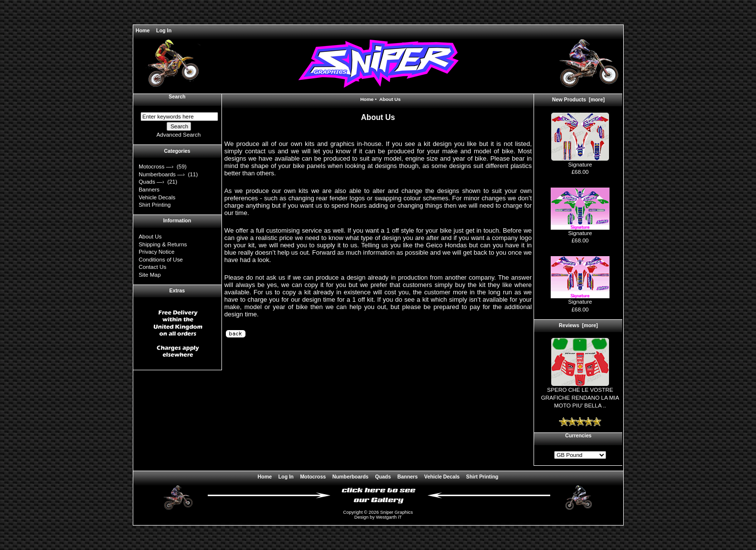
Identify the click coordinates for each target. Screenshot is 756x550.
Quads (383, 477)
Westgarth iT (389, 517)
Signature (580, 162)
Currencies (579, 436)
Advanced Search (178, 135)
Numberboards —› (162, 174)
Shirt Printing (155, 205)
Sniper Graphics (397, 512)
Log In (164, 31)
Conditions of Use (161, 260)
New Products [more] (578, 100)
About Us (150, 237)
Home (143, 31)
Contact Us (153, 267)
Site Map (150, 275)
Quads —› (152, 182)
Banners (149, 190)
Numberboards (350, 477)
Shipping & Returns (163, 244)
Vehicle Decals (157, 197)
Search (177, 97)
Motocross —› (157, 167)
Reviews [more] (579, 325)
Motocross (313, 477)
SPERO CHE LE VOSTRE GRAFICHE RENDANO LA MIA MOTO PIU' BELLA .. (580, 395)
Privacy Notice (157, 252)
